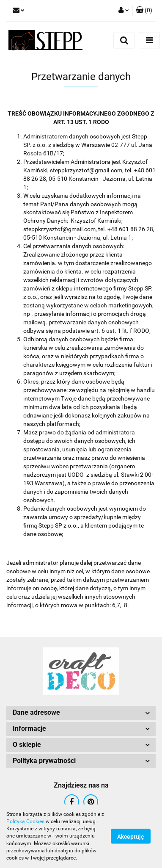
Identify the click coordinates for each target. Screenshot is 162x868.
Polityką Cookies (25, 821)
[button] (144, 11)
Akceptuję (131, 837)
